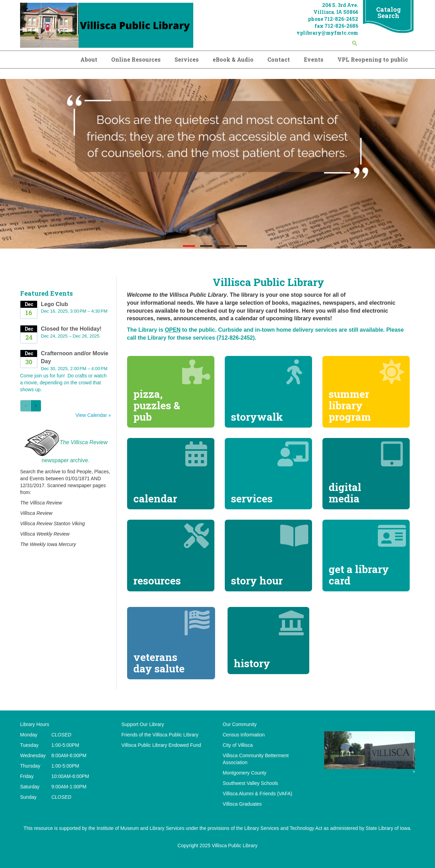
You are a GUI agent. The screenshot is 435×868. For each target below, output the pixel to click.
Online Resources (136, 59)
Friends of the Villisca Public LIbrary (160, 735)
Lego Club (54, 304)
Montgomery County (245, 773)
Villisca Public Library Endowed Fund (161, 745)
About (89, 59)
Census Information (244, 735)
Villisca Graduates (242, 804)
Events (314, 59)
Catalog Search (388, 12)
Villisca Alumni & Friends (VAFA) (258, 794)
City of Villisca (238, 745)
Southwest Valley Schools (250, 783)
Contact (279, 59)
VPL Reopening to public (373, 59)
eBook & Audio (233, 59)
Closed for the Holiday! (71, 329)
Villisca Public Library (234, 845)
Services (187, 59)
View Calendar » (93, 415)
